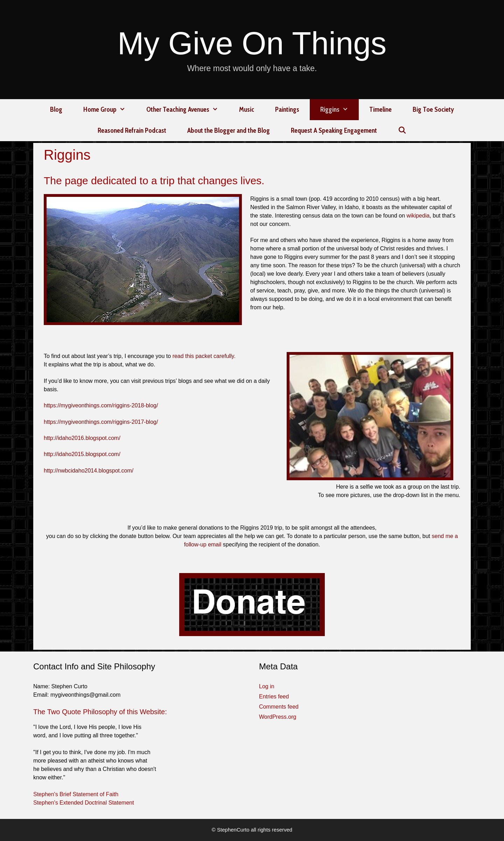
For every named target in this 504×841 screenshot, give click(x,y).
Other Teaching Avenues (187, 110)
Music (247, 109)
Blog (56, 109)
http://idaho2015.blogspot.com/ (82, 454)
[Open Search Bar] (402, 131)
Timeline (380, 109)
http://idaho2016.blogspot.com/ (82, 438)
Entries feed (274, 697)
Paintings (287, 109)
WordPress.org (278, 717)
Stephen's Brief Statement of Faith (76, 794)
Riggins (339, 110)
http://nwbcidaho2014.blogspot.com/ (89, 471)
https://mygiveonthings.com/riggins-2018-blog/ (101, 405)
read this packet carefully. (204, 356)
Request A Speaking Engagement (334, 130)
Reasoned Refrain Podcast (132, 130)
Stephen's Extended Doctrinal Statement (84, 803)
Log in (267, 686)
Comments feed (279, 707)
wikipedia (418, 216)
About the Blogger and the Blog (229, 130)
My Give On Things (252, 43)
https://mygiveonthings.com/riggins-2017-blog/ (101, 422)
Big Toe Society (433, 109)
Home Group (110, 110)
